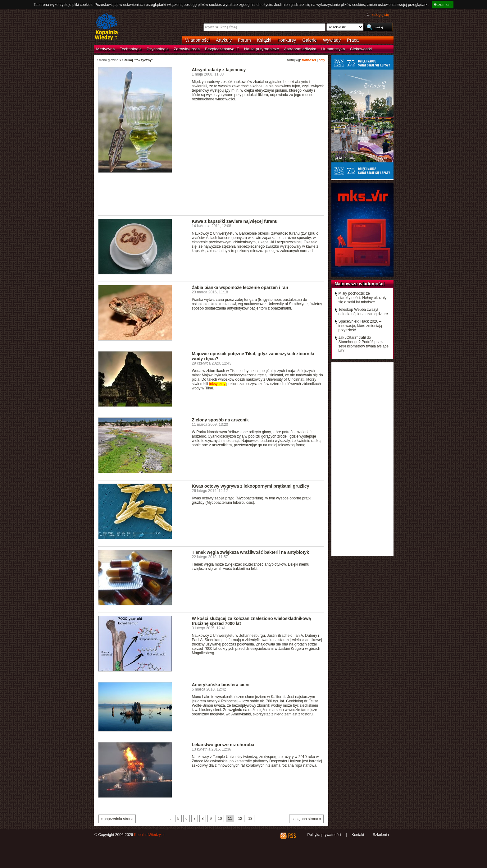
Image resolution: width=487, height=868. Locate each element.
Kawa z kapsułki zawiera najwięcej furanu (235, 221)
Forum (244, 40)
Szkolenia (381, 835)
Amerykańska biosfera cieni (221, 685)
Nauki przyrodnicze (262, 49)
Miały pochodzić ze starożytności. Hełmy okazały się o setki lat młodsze (363, 298)
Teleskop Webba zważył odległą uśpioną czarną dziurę (363, 312)
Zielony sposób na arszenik (220, 420)
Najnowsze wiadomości (360, 284)
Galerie (309, 40)
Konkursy (287, 40)
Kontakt (358, 835)
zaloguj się (380, 15)
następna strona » (306, 819)
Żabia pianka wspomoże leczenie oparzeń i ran (240, 287)
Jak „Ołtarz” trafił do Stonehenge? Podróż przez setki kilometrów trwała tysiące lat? (364, 344)
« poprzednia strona (117, 819)
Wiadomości (198, 40)
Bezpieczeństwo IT (222, 49)
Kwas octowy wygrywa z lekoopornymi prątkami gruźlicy (251, 486)
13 (250, 819)
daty (322, 60)
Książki (264, 40)
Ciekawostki (361, 49)
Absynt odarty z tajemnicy (219, 70)
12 (240, 819)
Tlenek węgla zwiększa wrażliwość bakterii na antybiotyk (250, 552)
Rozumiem (442, 5)
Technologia (131, 49)
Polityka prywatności (324, 835)
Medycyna (106, 49)
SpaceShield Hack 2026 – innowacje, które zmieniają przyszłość (360, 326)
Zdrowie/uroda (187, 49)
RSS (292, 836)
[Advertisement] (211, 197)
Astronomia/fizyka (300, 49)
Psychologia (158, 49)
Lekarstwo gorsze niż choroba (223, 745)
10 (220, 819)
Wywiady (332, 40)
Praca (353, 40)
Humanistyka (333, 49)
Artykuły (224, 40)
